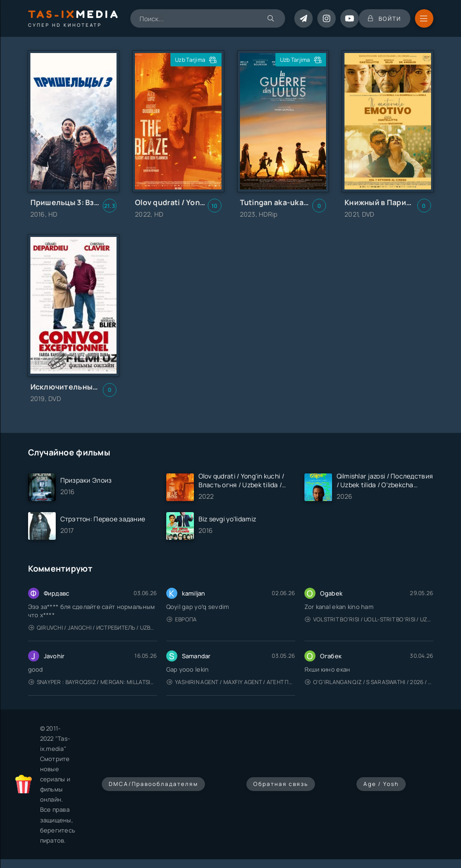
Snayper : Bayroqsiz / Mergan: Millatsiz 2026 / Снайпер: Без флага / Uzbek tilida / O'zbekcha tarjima (93, 682)
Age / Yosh (381, 784)
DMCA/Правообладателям (153, 784)
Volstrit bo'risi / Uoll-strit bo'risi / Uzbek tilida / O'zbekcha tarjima (369, 619)
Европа (182, 619)
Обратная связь (281, 784)
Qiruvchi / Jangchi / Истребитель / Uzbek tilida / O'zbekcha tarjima (93, 628)
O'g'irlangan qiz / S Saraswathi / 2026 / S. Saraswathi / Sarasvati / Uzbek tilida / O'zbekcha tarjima (369, 682)
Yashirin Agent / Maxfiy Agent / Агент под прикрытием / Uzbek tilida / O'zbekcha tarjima (231, 682)
